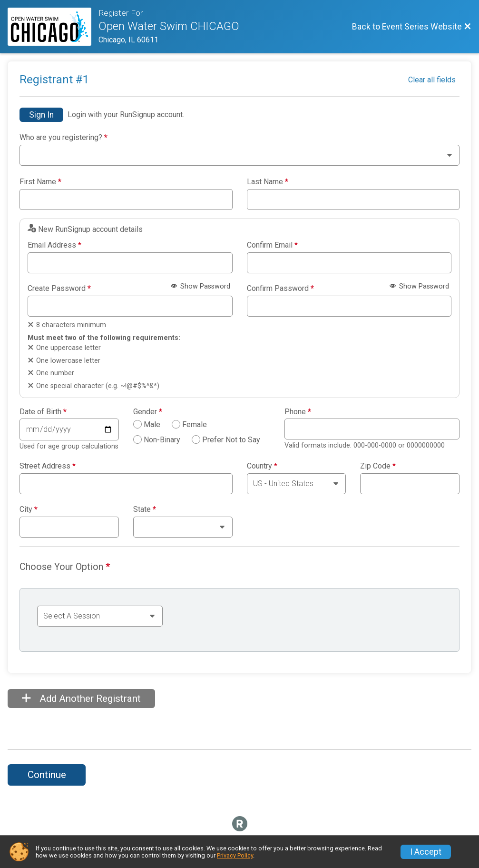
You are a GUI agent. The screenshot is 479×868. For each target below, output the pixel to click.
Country (262, 466)
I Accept (426, 852)
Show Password (200, 286)
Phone (298, 412)
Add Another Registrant (81, 698)
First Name (40, 182)
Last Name (268, 182)
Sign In (41, 115)
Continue (47, 775)
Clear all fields (432, 80)
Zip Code (378, 466)
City (29, 509)
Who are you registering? (64, 138)
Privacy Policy (235, 855)
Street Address (48, 466)
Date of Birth (43, 412)
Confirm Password (280, 289)
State (145, 509)
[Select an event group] (100, 616)
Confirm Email (272, 245)
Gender (148, 412)
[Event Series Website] (53, 27)
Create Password (59, 289)
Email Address (54, 245)
